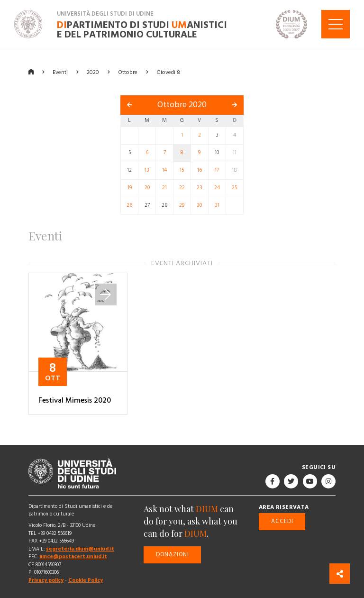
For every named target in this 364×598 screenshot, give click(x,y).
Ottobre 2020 (182, 105)
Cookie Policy (86, 580)
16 (200, 170)
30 (199, 205)
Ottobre (128, 72)
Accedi (282, 521)
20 (147, 188)
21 (164, 188)
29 (182, 205)
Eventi (60, 72)
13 (147, 170)
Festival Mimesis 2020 (75, 400)
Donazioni (173, 554)
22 (182, 188)
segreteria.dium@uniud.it (80, 549)
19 (130, 188)
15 (182, 170)
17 (217, 170)
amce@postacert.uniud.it (73, 557)
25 (234, 188)
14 (164, 170)
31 (217, 205)
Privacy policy (46, 580)
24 (217, 188)
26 (129, 205)
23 (200, 188)
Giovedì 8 (168, 72)
